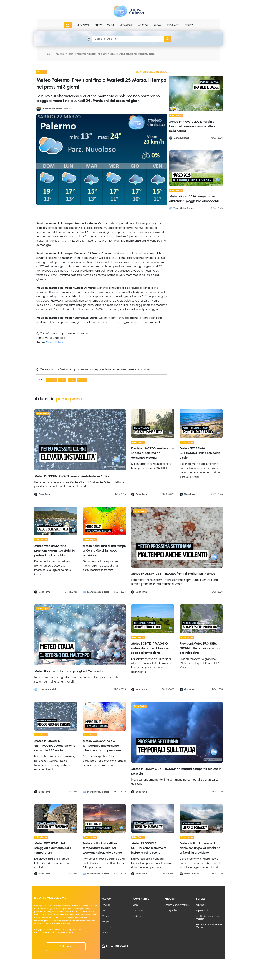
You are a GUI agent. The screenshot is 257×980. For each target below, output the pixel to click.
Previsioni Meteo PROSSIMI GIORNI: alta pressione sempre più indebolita (201, 648)
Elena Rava (44, 494)
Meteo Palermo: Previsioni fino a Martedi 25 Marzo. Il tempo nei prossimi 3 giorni (112, 54)
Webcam (143, 25)
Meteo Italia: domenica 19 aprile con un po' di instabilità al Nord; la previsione (200, 848)
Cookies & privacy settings (177, 905)
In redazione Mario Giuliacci (57, 108)
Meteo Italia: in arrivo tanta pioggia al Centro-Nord (70, 671)
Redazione (138, 916)
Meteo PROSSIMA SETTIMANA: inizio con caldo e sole (200, 453)
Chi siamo (66, 946)
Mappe (105, 922)
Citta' (104, 910)
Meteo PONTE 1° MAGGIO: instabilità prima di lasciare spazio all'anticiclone (150, 648)
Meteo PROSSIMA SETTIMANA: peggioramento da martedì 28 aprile (55, 746)
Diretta (105, 933)
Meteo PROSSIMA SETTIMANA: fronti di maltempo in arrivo (173, 574)
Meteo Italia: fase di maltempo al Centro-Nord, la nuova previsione (104, 550)
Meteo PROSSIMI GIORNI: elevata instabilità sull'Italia (71, 476)
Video (136, 905)
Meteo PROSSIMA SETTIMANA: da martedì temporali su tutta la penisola (176, 771)
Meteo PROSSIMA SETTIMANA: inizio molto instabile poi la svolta (149, 848)
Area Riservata (117, 946)
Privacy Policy (171, 910)
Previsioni (59, 54)
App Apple (201, 905)
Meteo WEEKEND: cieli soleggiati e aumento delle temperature (53, 848)
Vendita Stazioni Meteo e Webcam (208, 917)
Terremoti (107, 927)
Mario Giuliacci (55, 342)
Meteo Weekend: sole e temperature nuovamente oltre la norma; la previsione (102, 746)
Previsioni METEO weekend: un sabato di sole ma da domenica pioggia (153, 453)
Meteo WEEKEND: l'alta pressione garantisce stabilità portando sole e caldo (55, 550)
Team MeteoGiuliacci (184, 208)
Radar (157, 25)
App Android (202, 910)
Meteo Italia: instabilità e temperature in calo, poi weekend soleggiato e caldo (102, 848)
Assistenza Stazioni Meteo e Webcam (209, 926)
